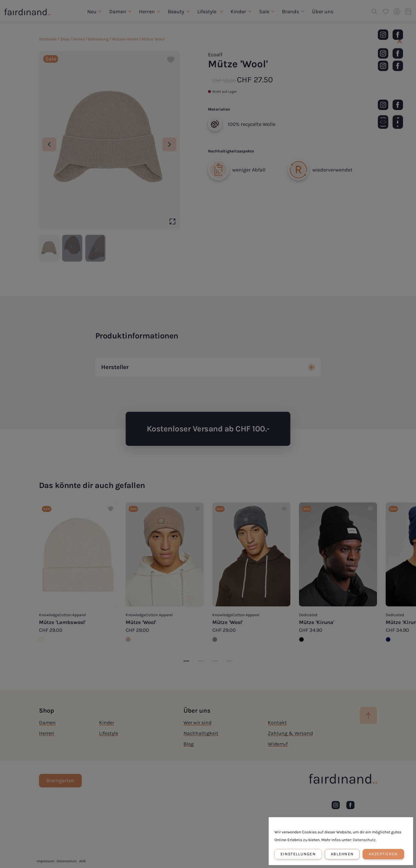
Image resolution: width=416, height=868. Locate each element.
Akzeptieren (383, 854)
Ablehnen (342, 854)
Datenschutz (364, 840)
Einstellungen (298, 854)
